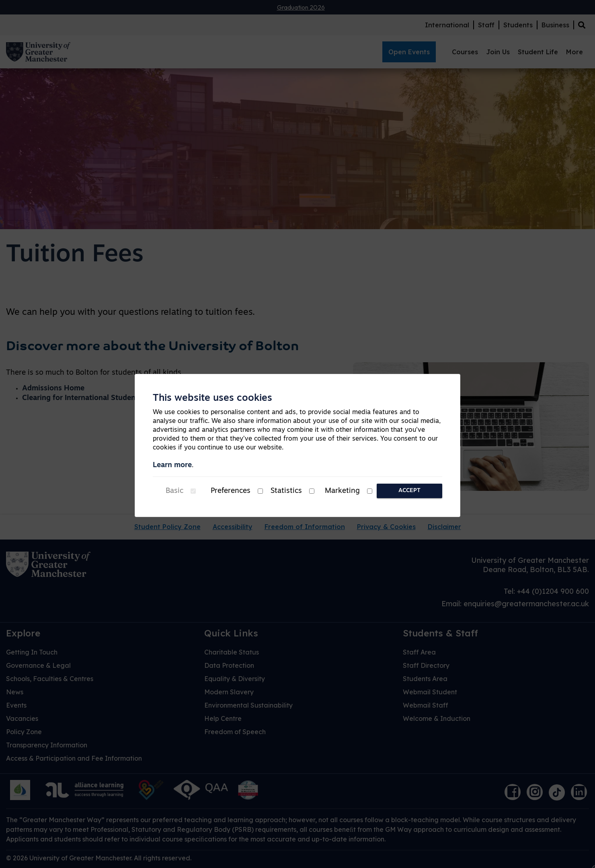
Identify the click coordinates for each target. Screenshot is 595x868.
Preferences (231, 491)
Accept (409, 491)
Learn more (172, 465)
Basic (174, 491)
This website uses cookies (212, 398)
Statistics (286, 491)
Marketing (342, 491)
